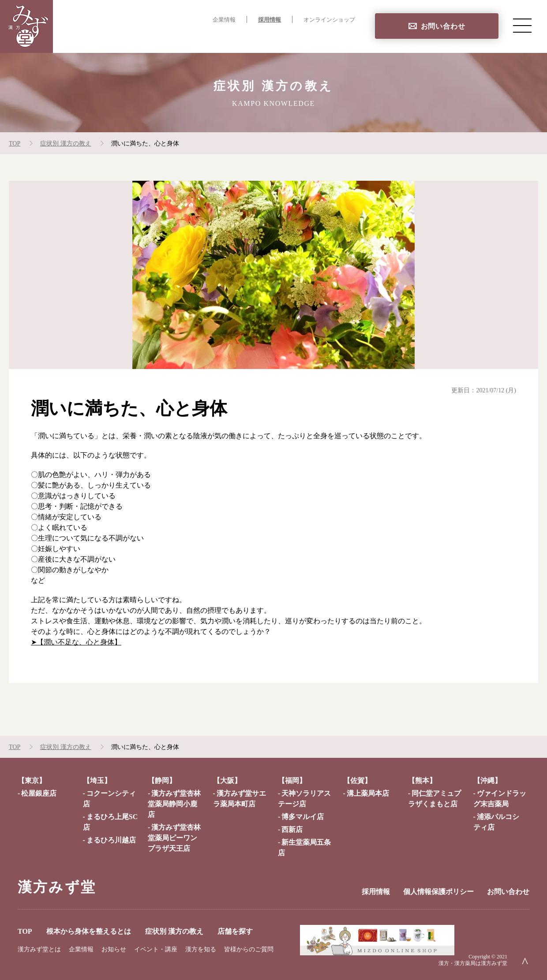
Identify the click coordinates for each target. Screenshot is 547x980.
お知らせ (114, 949)
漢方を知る (201, 949)
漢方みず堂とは (39, 949)
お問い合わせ (443, 26)
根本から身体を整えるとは (188, 38)
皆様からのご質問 (249, 949)
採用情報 (270, 20)
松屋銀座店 (39, 793)
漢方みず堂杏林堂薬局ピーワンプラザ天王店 (174, 838)
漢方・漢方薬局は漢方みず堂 (473, 963)
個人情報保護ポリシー (438, 892)
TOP (123, 38)
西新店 (292, 829)
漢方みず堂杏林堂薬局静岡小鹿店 (174, 804)
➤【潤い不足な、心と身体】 (76, 642)
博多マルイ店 (303, 817)
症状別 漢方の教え (275, 38)
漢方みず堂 (57, 887)
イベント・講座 (156, 949)
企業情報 (224, 20)
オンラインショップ (329, 20)
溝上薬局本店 (368, 793)
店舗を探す (337, 38)
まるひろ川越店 (111, 840)
